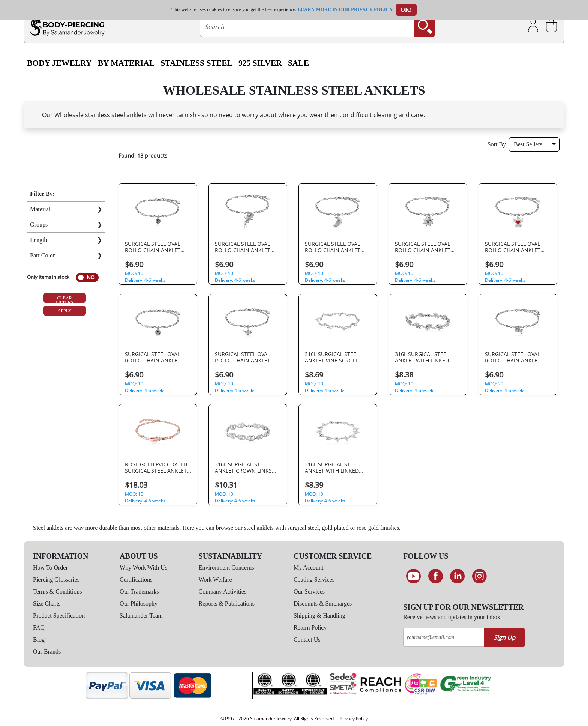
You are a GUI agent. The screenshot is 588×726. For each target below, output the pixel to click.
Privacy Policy (354, 719)
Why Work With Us (143, 567)
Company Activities (223, 591)
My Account (309, 567)
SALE (298, 63)
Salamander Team (141, 616)
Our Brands (47, 652)
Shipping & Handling (319, 616)
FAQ (39, 628)
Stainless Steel (196, 63)
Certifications (136, 579)
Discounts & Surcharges (323, 603)
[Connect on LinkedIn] (457, 576)
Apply (65, 311)
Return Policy (310, 628)
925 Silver (260, 63)
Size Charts (47, 603)
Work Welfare (215, 579)
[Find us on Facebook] (436, 576)
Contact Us (307, 640)
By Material (126, 63)
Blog (39, 640)
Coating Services (314, 579)
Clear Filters (64, 299)
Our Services (309, 591)
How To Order (50, 567)
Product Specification (59, 616)
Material (40, 209)
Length (38, 240)
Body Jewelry (59, 63)
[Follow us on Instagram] (479, 576)
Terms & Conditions (57, 591)
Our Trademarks (139, 591)
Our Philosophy (139, 603)
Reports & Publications (227, 603)
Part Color (42, 255)
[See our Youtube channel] (413, 576)
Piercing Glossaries (56, 579)
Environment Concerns (226, 567)
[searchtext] (307, 27)
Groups (39, 225)
